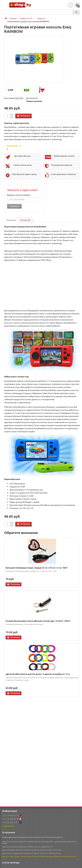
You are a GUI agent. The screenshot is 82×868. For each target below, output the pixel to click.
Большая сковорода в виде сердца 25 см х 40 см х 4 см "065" (37, 568)
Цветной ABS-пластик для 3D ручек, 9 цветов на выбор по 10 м (38, 674)
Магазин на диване (45, 856)
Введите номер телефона (19, 195)
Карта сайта (8, 826)
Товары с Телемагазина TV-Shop (26, 856)
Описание (11, 220)
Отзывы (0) (25, 220)
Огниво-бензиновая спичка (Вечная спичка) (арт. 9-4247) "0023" (38, 621)
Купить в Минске (8, 856)
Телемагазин (71, 856)
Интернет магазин (60, 856)
